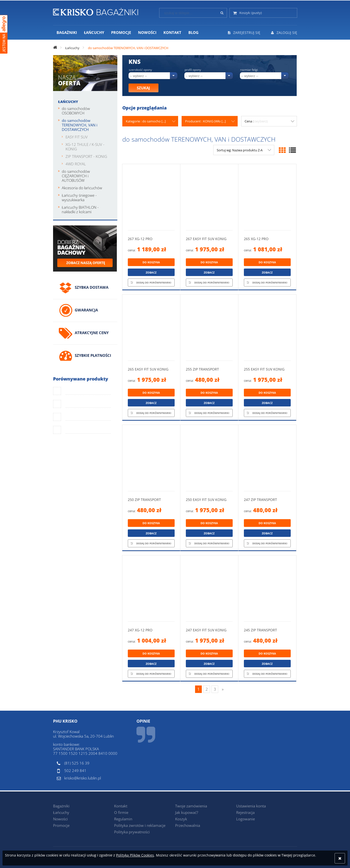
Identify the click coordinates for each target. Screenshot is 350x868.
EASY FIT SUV (77, 137)
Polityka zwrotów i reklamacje (140, 825)
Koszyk (181, 819)
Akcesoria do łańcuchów (82, 188)
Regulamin (123, 819)
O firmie (121, 812)
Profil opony (193, 70)
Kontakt (121, 806)
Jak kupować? (187, 812)
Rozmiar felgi (249, 70)
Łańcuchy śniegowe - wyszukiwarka (79, 197)
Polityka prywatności (132, 832)
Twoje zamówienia (191, 806)
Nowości (60, 819)
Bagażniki (61, 806)
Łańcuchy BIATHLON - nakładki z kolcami (80, 209)
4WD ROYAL (76, 164)
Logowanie (245, 819)
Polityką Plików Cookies (135, 855)
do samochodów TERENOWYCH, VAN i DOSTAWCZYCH (80, 125)
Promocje (61, 825)
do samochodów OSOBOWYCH (76, 111)
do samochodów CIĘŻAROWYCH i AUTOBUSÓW (76, 176)
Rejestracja (245, 812)
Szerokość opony (140, 70)
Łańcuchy (68, 102)
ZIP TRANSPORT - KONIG (86, 156)
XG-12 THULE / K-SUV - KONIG (85, 147)
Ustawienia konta (251, 806)
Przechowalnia (188, 825)
